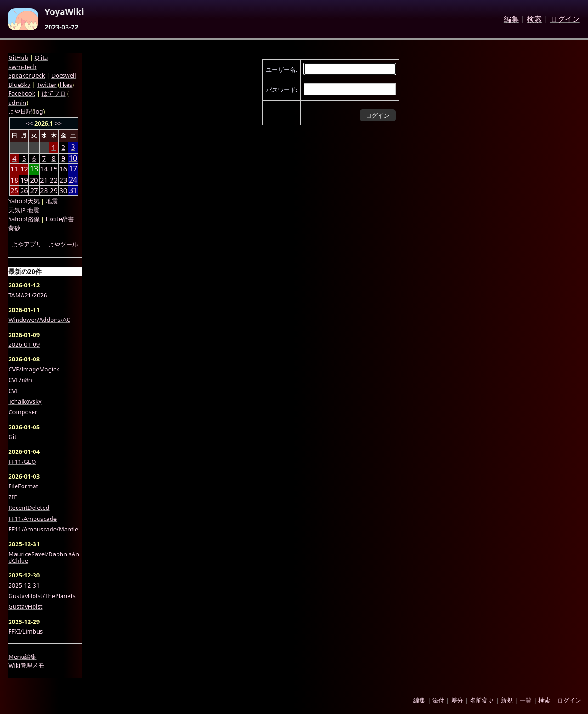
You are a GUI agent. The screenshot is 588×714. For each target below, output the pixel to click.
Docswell (64, 75)
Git (12, 437)
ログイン (565, 19)
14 (44, 169)
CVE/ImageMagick (34, 369)
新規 (507, 700)
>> (58, 123)
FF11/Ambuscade (32, 519)
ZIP (13, 497)
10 (73, 158)
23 (63, 180)
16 (63, 169)
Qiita (41, 57)
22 (54, 180)
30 (63, 190)
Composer (23, 412)
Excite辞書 (60, 219)
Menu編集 (22, 657)
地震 (52, 201)
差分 (457, 700)
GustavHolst (25, 606)
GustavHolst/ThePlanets (42, 596)
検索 (534, 19)
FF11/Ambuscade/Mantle (43, 529)
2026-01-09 (24, 344)
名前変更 (482, 700)
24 (73, 180)
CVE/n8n (20, 380)
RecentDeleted (29, 508)
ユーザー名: (282, 69)
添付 (438, 700)
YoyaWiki (64, 12)
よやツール (63, 244)
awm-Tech (22, 67)
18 (14, 180)
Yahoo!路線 (24, 219)
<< (30, 123)
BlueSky (19, 85)
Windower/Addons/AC (39, 320)
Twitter (47, 85)
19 (24, 180)
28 (44, 190)
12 (24, 169)
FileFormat (23, 486)
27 (34, 190)
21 (44, 180)
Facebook (22, 93)
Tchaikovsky (25, 401)
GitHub (18, 57)
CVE (14, 391)
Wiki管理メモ (26, 665)
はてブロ (54, 93)
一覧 (526, 700)
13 (34, 169)
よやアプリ (27, 244)
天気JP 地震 (24, 210)
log (38, 111)
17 (73, 169)
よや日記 (20, 111)
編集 (511, 19)
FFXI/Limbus (25, 631)
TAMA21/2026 (28, 295)
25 (14, 190)
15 (54, 169)
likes (66, 85)
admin (17, 103)
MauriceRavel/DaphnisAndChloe (44, 557)
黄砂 (14, 228)
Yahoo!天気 (24, 201)
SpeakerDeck (26, 75)
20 (34, 180)
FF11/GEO (22, 462)
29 (54, 190)
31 (73, 191)
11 (14, 169)
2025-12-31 (24, 585)
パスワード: (282, 90)
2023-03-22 (61, 27)
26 (24, 190)
